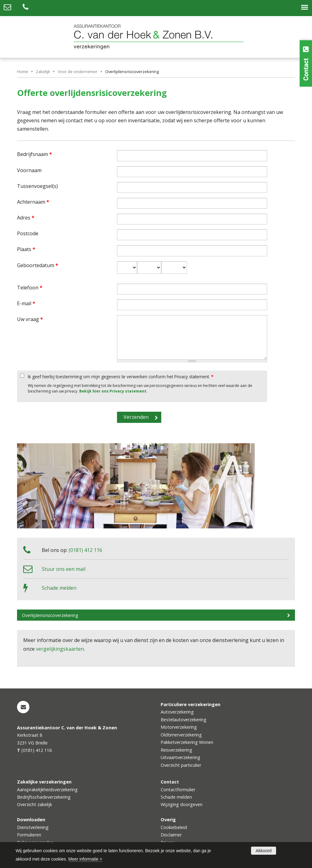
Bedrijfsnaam (35, 154)
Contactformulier (178, 790)
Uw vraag (30, 319)
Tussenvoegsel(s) (37, 186)
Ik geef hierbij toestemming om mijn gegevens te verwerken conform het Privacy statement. (121, 377)
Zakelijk (43, 72)
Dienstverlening (33, 827)
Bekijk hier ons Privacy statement (113, 391)
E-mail (26, 303)
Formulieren (29, 835)
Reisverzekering (176, 750)
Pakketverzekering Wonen (187, 742)
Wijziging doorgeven (182, 804)
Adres (26, 218)
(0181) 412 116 (85, 550)
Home (23, 72)
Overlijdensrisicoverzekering (50, 615)
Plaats (26, 249)
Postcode (28, 233)
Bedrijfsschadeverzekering (44, 797)
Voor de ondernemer (78, 72)
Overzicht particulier (181, 765)
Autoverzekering (177, 712)
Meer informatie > (85, 859)
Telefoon (30, 288)
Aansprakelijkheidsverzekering (47, 790)
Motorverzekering (179, 727)
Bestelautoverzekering (184, 720)
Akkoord (264, 851)
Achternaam (33, 202)
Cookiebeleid (174, 827)
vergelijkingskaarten (60, 649)
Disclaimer (171, 835)
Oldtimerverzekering (181, 735)
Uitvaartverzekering (180, 757)
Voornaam (29, 170)
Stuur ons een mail (64, 569)
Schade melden (59, 588)
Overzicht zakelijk (35, 804)
